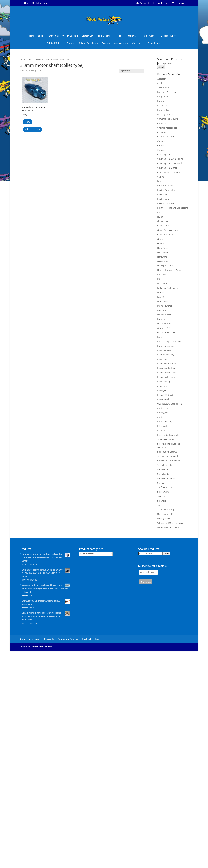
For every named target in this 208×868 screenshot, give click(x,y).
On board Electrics (166, 332)
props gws (162, 386)
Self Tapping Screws (167, 452)
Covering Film (164, 154)
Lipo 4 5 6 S (163, 301)
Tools (105, 43)
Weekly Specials (70, 36)
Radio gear (163, 413)
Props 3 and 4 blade (167, 368)
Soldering (162, 496)
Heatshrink (163, 261)
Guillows (161, 243)
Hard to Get (53, 36)
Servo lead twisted (166, 465)
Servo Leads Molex (166, 478)
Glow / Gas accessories (168, 230)
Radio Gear (148, 36)
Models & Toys (164, 315)
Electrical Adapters (166, 203)
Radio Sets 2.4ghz (166, 421)
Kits (119, 36)
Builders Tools (164, 110)
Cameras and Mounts (168, 119)
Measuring (163, 310)
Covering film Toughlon (169, 172)
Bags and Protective (167, 92)
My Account (142, 3)
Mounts (161, 319)
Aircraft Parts (164, 88)
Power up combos (166, 346)
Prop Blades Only (166, 355)
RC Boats (162, 430)
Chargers (137, 43)
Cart (167, 3)
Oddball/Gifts (53, 43)
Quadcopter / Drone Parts (170, 404)
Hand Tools (163, 248)
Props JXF (162, 390)
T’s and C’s (49, 639)
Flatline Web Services (41, 647)
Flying (160, 217)
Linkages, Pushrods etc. (169, 288)
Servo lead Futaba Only (169, 461)
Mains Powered (165, 306)
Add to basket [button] (32, 129)
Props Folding (164, 381)
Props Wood (163, 399)
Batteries (132, 36)
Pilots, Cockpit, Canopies (169, 341)
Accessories (120, 43)
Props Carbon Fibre (167, 373)
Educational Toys (165, 186)
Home (31, 36)
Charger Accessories (167, 128)
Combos (161, 150)
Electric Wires (164, 199)
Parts (69, 43)
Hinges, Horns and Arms (169, 270)
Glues (160, 239)
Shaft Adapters (165, 487)
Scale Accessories (166, 439)
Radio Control (104, 36)
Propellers (153, 43)
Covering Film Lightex (168, 168)
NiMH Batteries (165, 324)
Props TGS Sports (166, 395)
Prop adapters (164, 350)
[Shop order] (131, 71)
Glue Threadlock (165, 235)
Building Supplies (87, 43)
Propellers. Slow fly (166, 364)
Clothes (161, 146)
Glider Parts (163, 226)
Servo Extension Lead (168, 456)
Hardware (162, 257)
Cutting (161, 177)
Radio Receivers (165, 417)
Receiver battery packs (168, 435)
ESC (159, 212)
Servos (161, 483)
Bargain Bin (87, 36)
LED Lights (162, 284)
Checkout (157, 3)
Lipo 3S (161, 297)
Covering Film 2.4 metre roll (171, 159)
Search (161, 67)
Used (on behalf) (165, 514)
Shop (41, 36)
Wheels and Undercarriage (170, 523)
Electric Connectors (167, 190)
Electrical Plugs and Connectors (173, 208)
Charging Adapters (166, 137)
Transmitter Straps (166, 510)
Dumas (161, 181)
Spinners (162, 501)
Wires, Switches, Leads (168, 527)
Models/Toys (167, 36)
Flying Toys (163, 221)
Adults (160, 83)
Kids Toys (162, 275)
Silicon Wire (163, 492)
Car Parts (162, 123)
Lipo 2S (161, 292)
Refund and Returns (68, 639)
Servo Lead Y (163, 469)
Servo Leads (163, 474)
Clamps (161, 141)
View (27, 122)
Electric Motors (165, 195)
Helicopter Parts (165, 266)
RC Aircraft (163, 426)
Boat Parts (162, 105)
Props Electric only (166, 377)
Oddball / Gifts (164, 328)
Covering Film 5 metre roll (170, 163)
